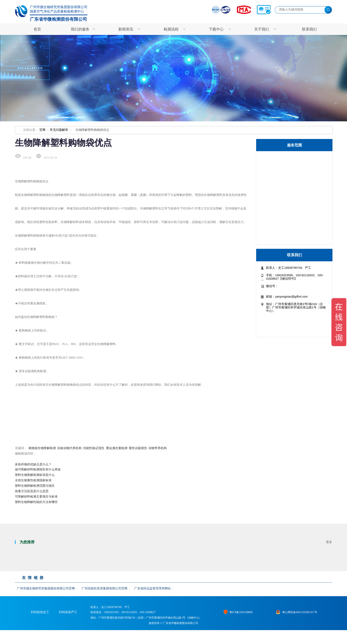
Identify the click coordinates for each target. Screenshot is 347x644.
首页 (37, 29)
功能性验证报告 (94, 448)
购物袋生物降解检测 (42, 448)
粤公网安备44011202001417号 (304, 619)
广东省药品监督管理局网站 (152, 588)
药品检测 (275, 207)
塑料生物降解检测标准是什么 (35, 475)
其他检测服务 (279, 237)
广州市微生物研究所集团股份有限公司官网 (46, 588)
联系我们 (309, 29)
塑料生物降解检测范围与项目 (35, 486)
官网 (42, 130)
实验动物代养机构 (69, 448)
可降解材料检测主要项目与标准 (36, 497)
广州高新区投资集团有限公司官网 (104, 588)
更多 (329, 542)
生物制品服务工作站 (284, 158)
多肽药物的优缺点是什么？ (33, 464)
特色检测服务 (279, 168)
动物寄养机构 (158, 448)
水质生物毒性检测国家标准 (33, 480)
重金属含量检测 (117, 448)
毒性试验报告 (138, 448)
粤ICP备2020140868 (245, 619)
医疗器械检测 (279, 177)
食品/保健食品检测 (282, 227)
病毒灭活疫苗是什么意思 (32, 491)
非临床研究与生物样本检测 (289, 197)
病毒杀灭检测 (279, 217)
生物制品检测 (279, 187)
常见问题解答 (59, 130)
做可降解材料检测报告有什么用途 (38, 469)
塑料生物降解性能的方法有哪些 (36, 502)
